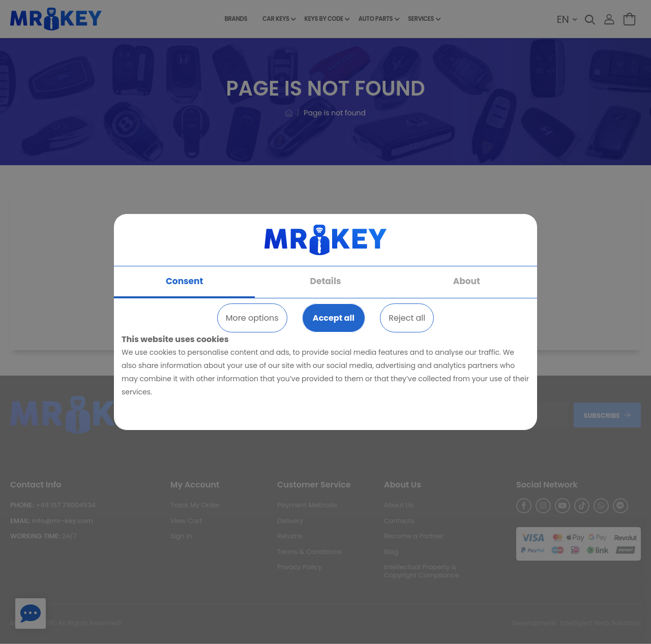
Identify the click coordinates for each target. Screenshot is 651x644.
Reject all (407, 318)
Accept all (334, 318)
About (467, 281)
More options (252, 318)
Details (326, 281)
